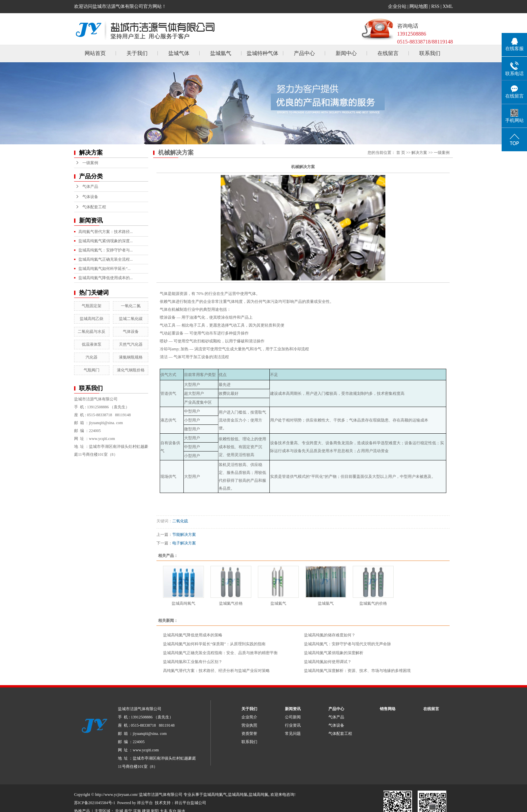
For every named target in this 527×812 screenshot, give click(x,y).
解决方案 (419, 153)
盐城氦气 (278, 603)
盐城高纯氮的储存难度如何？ (330, 635)
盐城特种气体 (263, 53)
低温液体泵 (92, 344)
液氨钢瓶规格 (131, 357)
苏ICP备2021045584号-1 (95, 803)
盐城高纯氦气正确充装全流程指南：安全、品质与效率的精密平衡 (220, 653)
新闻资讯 (293, 709)
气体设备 (90, 197)
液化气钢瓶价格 (131, 370)
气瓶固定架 (92, 306)
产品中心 (304, 53)
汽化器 (92, 357)
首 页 (401, 153)
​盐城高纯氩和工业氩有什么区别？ (193, 662)
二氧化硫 (180, 521)
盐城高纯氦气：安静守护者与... (106, 250)
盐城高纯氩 (238, 795)
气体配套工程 (94, 207)
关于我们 (137, 53)
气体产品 (90, 187)
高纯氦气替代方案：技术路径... (106, 232)
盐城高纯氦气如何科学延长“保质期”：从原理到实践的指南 (214, 644)
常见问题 (293, 734)
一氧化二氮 (131, 306)
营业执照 (249, 725)
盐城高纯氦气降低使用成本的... (106, 278)
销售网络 (388, 709)
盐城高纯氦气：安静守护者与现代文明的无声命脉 (347, 644)
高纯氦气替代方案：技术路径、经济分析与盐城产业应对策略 (216, 671)
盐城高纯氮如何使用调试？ (328, 662)
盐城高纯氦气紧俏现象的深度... (106, 241)
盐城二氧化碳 (131, 319)
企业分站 (397, 6)
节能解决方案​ (184, 535)
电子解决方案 (184, 543)
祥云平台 (145, 803)
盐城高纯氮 (259, 795)
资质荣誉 (249, 734)
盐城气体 (179, 53)
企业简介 (249, 717)
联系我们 (430, 53)
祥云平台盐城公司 (190, 803)
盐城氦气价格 (231, 603)
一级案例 (90, 163)
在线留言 (388, 53)
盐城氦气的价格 (373, 603)
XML (448, 6)
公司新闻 (293, 717)
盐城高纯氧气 (183, 603)
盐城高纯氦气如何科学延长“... (104, 269)
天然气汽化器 (131, 344)
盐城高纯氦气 (215, 795)
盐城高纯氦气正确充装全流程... (106, 259)
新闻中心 (346, 53)
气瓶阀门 (92, 370)
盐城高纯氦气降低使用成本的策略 (193, 635)
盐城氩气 (221, 53)
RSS (435, 6)
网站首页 (95, 53)
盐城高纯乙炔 (92, 319)
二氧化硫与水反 (92, 332)
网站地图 (419, 6)
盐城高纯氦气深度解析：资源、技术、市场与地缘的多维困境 (357, 671)
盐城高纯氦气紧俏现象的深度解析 (334, 653)
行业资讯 (293, 725)
